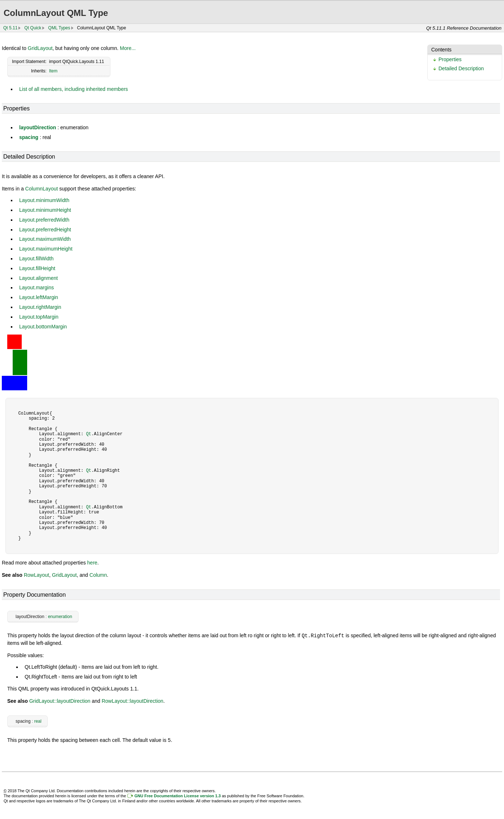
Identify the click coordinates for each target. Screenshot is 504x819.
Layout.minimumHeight (45, 210)
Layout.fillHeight (37, 268)
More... (128, 48)
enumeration (60, 617)
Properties (450, 59)
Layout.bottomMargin (43, 327)
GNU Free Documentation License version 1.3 (177, 795)
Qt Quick (33, 28)
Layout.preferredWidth (44, 220)
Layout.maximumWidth (45, 239)
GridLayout (40, 48)
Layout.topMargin (39, 317)
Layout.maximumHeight (46, 249)
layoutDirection (38, 127)
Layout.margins (37, 287)
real (38, 721)
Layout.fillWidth (36, 259)
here (92, 563)
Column (98, 575)
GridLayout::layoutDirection (60, 701)
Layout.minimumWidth (44, 200)
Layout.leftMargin (39, 297)
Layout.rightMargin (40, 307)
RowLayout (37, 575)
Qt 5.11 (10, 28)
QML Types (59, 28)
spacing (29, 137)
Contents (441, 50)
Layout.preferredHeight (45, 230)
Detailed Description (461, 68)
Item (53, 71)
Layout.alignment (39, 278)
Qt (89, 434)
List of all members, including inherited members (73, 89)
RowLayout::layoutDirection (133, 701)
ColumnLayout (42, 189)
